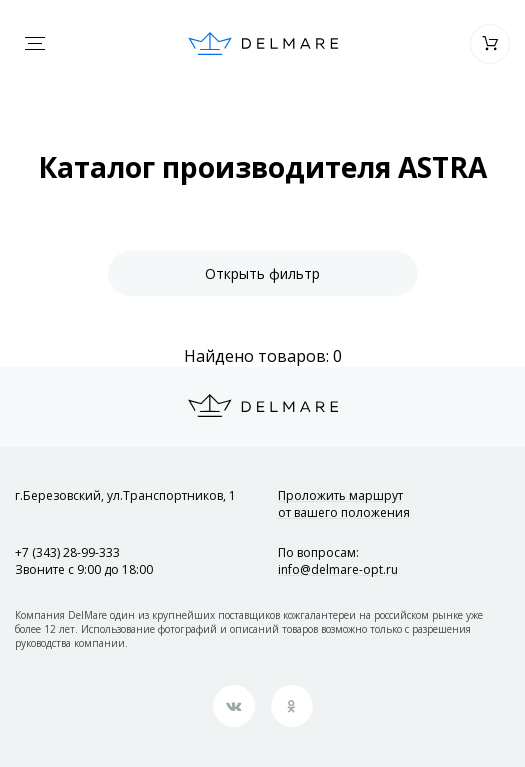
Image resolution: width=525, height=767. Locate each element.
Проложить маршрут (344, 504)
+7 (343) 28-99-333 (67, 552)
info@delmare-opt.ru (338, 569)
